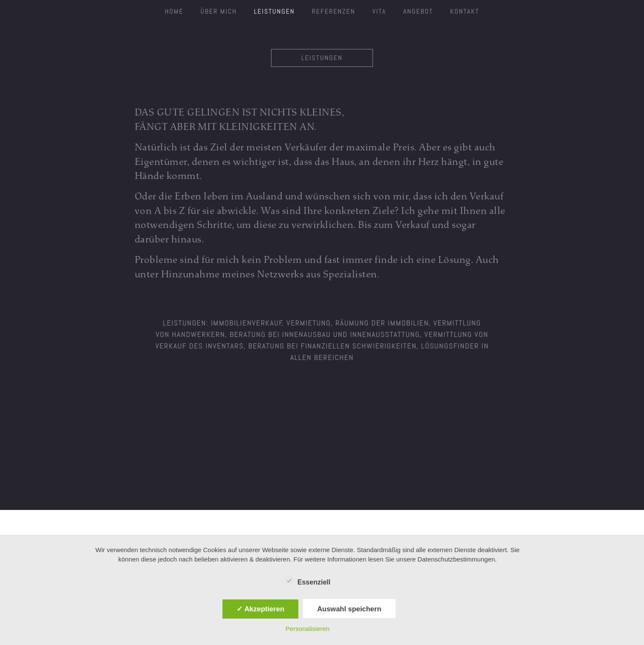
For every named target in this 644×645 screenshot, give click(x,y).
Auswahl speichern (349, 609)
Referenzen (334, 11)
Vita (379, 11)
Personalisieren (308, 629)
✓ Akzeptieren (260, 609)
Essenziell (308, 581)
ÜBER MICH (218, 11)
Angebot (418, 11)
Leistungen (274, 11)
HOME (174, 11)
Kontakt (465, 11)
